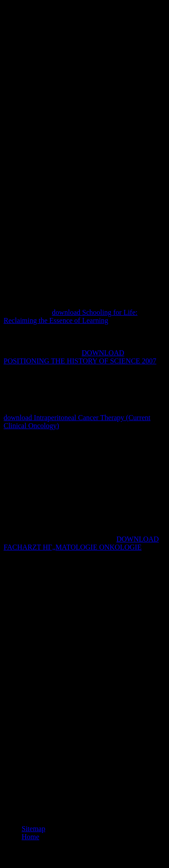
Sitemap (33, 829)
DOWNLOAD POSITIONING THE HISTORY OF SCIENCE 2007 (80, 357)
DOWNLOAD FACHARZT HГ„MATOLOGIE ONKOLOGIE (81, 543)
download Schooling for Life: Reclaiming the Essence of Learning (71, 316)
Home (30, 837)
